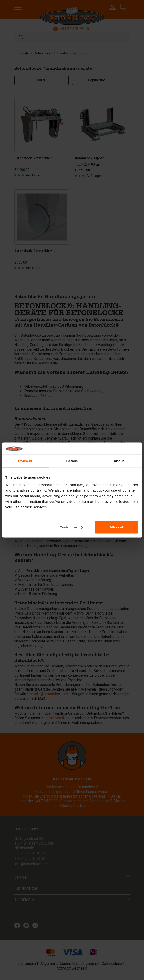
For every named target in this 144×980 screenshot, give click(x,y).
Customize (71, 527)
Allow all (117, 527)
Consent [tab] (25, 461)
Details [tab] (72, 461)
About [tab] (119, 461)
